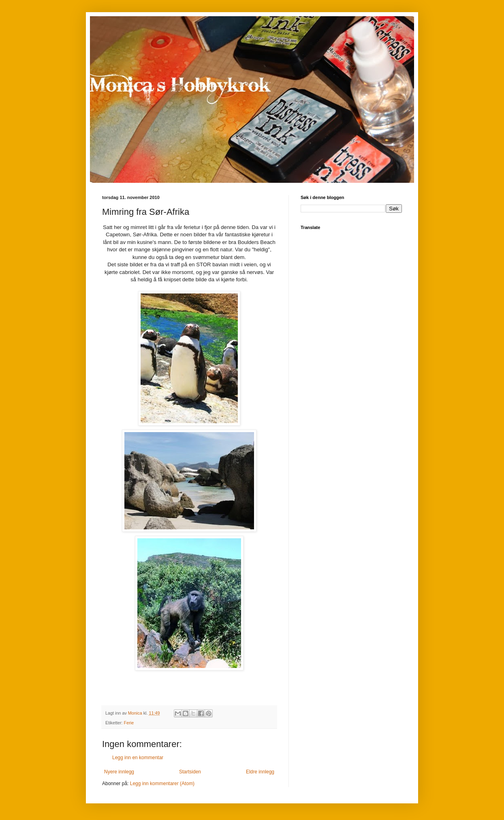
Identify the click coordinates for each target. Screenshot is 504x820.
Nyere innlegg (119, 772)
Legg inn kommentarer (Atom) (162, 784)
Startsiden (190, 772)
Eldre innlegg (260, 772)
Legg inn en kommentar (138, 758)
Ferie (129, 723)
